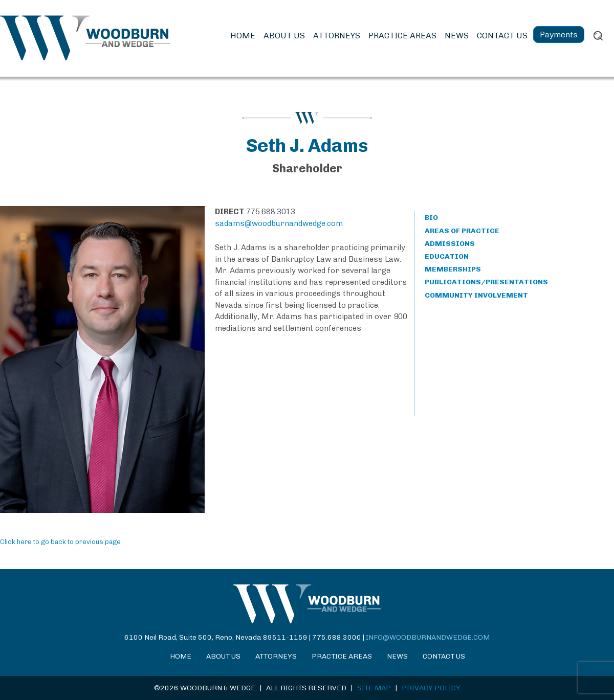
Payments (559, 35)
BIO (431, 218)
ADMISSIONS (450, 244)
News (457, 36)
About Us (284, 36)
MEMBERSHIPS (453, 269)
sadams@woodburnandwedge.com (279, 223)
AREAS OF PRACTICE (462, 231)
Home (243, 36)
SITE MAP (374, 688)
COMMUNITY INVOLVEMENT (476, 295)
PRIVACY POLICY (431, 688)
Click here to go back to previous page (60, 542)
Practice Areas (402, 36)
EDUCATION (447, 256)
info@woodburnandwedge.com (428, 637)
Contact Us (502, 36)
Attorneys (337, 36)
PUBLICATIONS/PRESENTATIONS (486, 282)
